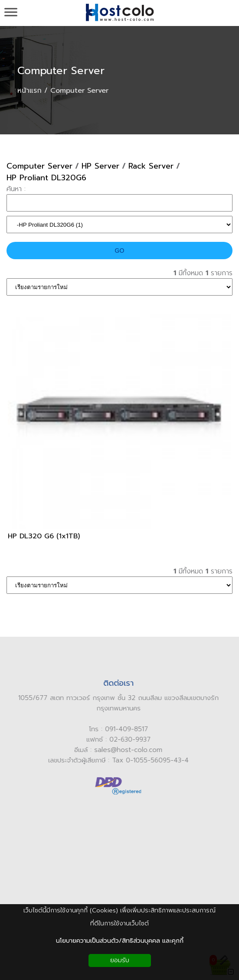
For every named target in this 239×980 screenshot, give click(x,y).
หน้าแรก (29, 91)
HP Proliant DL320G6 (46, 178)
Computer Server (61, 71)
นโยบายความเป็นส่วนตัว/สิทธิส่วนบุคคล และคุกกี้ (120, 941)
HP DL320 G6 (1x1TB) (44, 536)
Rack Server (151, 166)
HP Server (100, 166)
